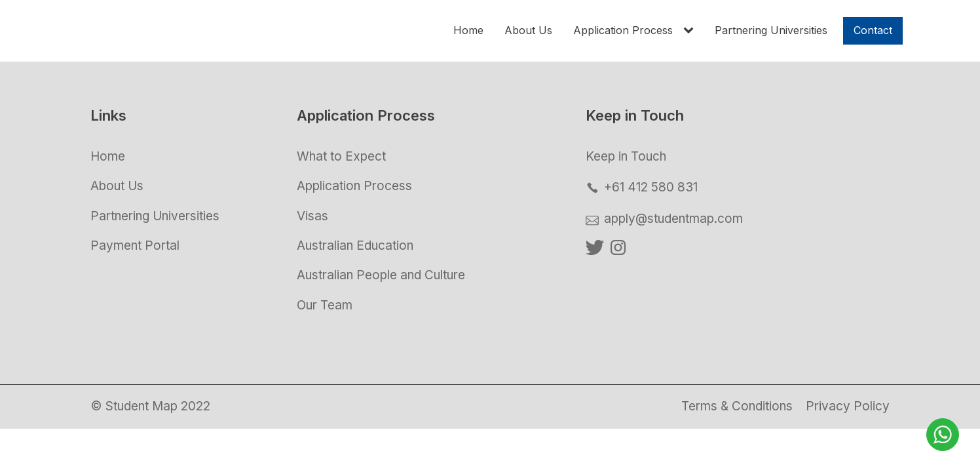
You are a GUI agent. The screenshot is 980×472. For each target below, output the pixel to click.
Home (468, 30)
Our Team (325, 305)
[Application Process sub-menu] (691, 31)
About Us (528, 30)
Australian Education (355, 246)
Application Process (623, 30)
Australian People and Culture (381, 275)
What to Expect (341, 156)
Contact (873, 30)
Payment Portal (135, 246)
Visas (312, 216)
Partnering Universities (771, 30)
